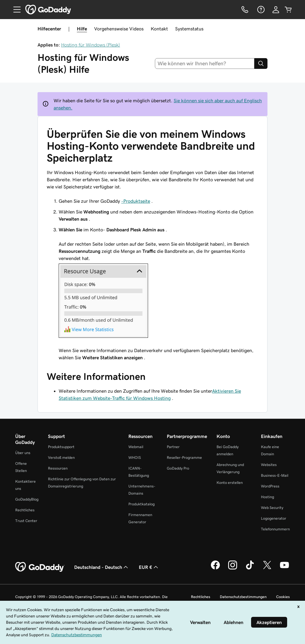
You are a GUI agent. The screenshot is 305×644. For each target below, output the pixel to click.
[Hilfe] (260, 10)
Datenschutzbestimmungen (243, 597)
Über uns (23, 453)
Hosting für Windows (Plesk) (91, 45)
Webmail (136, 447)
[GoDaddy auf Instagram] (233, 569)
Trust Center (26, 521)
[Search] (261, 64)
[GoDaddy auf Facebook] (215, 569)
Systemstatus (189, 29)
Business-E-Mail (275, 475)
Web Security (272, 508)
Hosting (267, 497)
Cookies (283, 597)
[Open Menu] (15, 10)
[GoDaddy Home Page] (40, 567)
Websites (269, 465)
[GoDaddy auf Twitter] (267, 569)
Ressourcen (58, 468)
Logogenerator (274, 518)
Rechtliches (25, 510)
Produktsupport (61, 447)
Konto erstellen (230, 483)
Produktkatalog (141, 504)
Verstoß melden (61, 458)
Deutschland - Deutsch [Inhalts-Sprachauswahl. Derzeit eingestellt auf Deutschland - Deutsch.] (102, 567)
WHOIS (135, 458)
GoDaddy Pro (178, 468)
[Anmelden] (276, 10)
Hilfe (82, 29)
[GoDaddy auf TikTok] (250, 569)
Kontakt (159, 29)
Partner (173, 447)
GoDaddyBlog (27, 499)
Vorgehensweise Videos (119, 29)
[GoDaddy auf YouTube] (284, 569)
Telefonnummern (275, 529)
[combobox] (205, 64)
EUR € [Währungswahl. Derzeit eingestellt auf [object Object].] (149, 567)
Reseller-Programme (184, 458)
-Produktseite (136, 201)
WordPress (270, 486)
